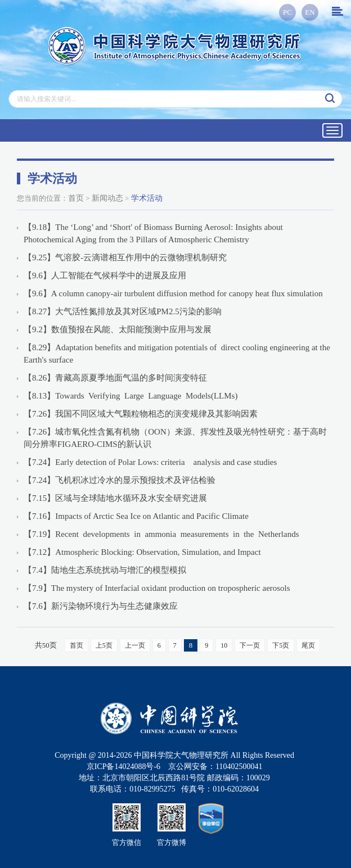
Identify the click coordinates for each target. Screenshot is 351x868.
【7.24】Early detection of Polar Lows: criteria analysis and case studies (150, 462)
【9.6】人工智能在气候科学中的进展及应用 (105, 275)
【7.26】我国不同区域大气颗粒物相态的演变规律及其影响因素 (141, 414)
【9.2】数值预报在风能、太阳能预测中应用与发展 (118, 329)
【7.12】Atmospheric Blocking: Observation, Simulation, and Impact (142, 552)
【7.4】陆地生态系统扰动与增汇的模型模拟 (105, 570)
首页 (76, 198)
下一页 (250, 645)
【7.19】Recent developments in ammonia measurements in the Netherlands (161, 534)
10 (224, 645)
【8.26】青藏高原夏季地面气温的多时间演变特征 (115, 378)
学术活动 (147, 198)
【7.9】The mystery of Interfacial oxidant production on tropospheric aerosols (157, 588)
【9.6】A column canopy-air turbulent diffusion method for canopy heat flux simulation (173, 293)
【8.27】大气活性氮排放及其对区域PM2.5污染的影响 (123, 311)
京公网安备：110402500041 (215, 767)
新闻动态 (107, 198)
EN (310, 12)
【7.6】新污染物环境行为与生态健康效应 (101, 606)
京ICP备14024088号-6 (123, 767)
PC (287, 12)
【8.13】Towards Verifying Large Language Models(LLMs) (130, 396)
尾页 (308, 645)
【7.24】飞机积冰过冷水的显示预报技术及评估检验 (120, 480)
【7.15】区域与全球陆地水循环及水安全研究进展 (115, 498)
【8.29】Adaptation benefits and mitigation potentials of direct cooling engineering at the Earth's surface (177, 354)
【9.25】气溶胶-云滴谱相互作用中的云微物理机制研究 (125, 257)
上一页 (135, 645)
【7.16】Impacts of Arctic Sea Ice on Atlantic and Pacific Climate (136, 516)
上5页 (104, 645)
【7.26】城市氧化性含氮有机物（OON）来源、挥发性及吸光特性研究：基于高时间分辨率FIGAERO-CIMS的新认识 (175, 438)
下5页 (281, 645)
